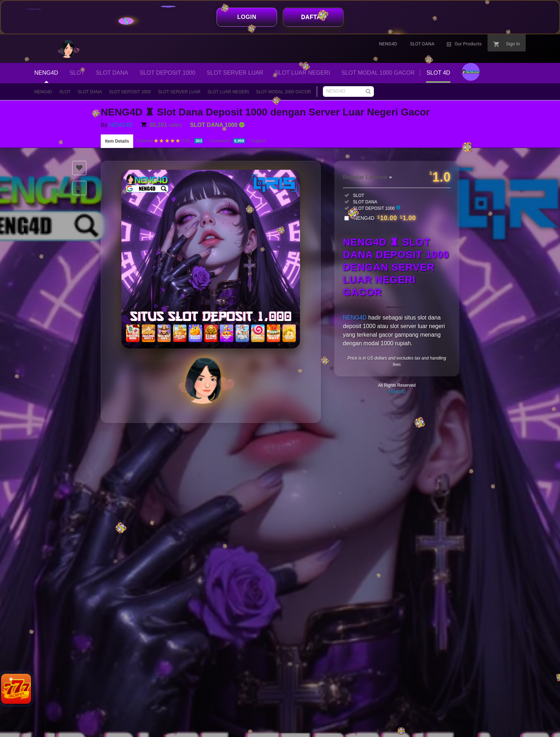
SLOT (65, 92)
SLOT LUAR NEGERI (228, 92)
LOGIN (247, 17)
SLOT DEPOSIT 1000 (130, 92)
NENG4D (43, 92)
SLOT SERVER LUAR (179, 92)
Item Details (117, 141)
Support (259, 141)
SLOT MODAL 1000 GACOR (284, 92)
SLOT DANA (90, 92)
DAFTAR (313, 17)
